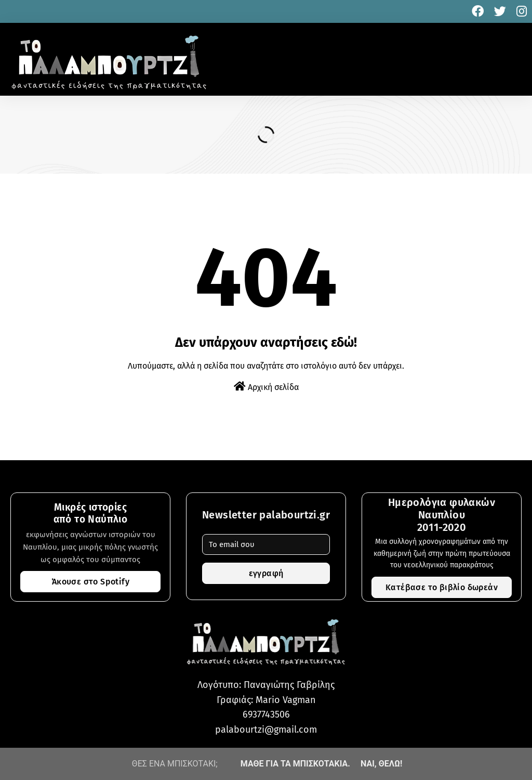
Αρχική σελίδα (266, 387)
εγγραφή (266, 573)
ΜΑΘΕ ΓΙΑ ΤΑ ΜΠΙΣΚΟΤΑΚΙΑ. (295, 764)
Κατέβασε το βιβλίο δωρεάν (442, 587)
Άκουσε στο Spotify (90, 582)
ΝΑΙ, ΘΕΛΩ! (381, 764)
